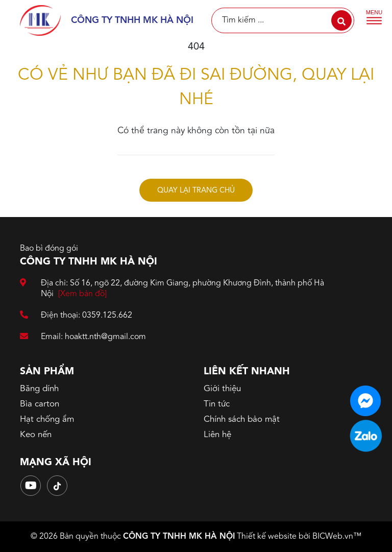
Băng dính (39, 389)
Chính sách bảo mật (242, 419)
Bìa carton (40, 404)
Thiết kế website (267, 537)
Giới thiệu (222, 389)
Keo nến (36, 435)
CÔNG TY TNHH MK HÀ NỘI (179, 537)
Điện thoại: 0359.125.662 (76, 316)
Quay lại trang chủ (196, 191)
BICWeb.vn (333, 537)
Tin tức (217, 404)
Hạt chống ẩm (47, 419)
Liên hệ (217, 435)
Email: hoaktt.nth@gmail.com (83, 337)
